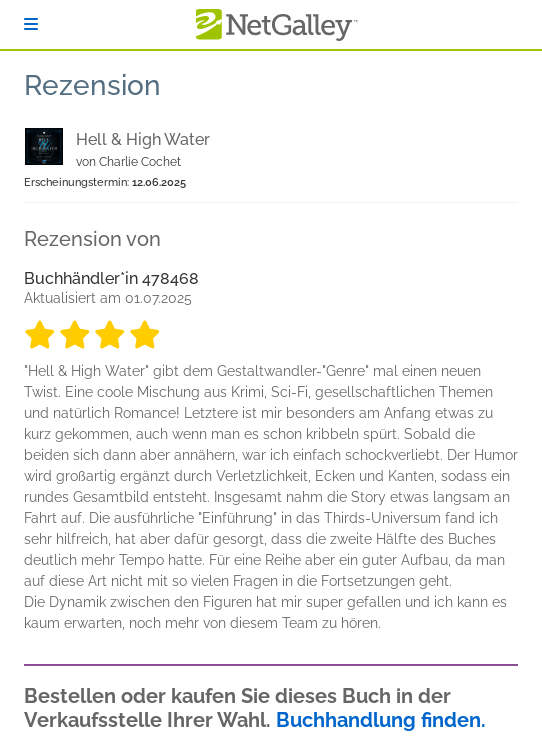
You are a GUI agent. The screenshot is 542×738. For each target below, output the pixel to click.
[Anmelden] (31, 24)
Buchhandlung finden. (381, 720)
